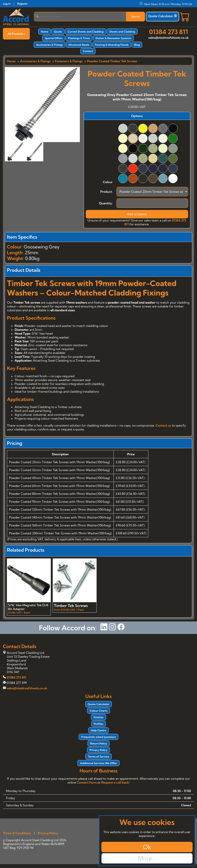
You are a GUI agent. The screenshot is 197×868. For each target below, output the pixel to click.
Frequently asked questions (98, 737)
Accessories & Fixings (50, 45)
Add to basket (137, 214)
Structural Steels (79, 45)
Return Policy (98, 743)
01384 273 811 (169, 32)
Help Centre (98, 730)
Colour (108, 182)
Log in (7, 4)
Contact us (163, 425)
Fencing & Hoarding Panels (112, 45)
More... (147, 858)
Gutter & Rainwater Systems (113, 38)
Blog (137, 45)
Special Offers (54, 38)
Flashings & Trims (79, 38)
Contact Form (87, 782)
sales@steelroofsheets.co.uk (169, 38)
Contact (88, 51)
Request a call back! (115, 782)
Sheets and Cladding (122, 32)
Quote (58, 32)
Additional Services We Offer (98, 763)
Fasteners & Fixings (69, 61)
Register (23, 4)
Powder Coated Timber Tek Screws (112, 61)
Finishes (98, 717)
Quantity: (106, 203)
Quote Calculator (163, 16)
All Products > (16, 34)
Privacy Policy (98, 750)
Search (136, 17)
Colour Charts (98, 711)
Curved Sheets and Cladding (86, 32)
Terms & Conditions (17, 833)
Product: (106, 192)
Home (45, 32)
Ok (147, 847)
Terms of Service (98, 757)
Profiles (98, 724)
